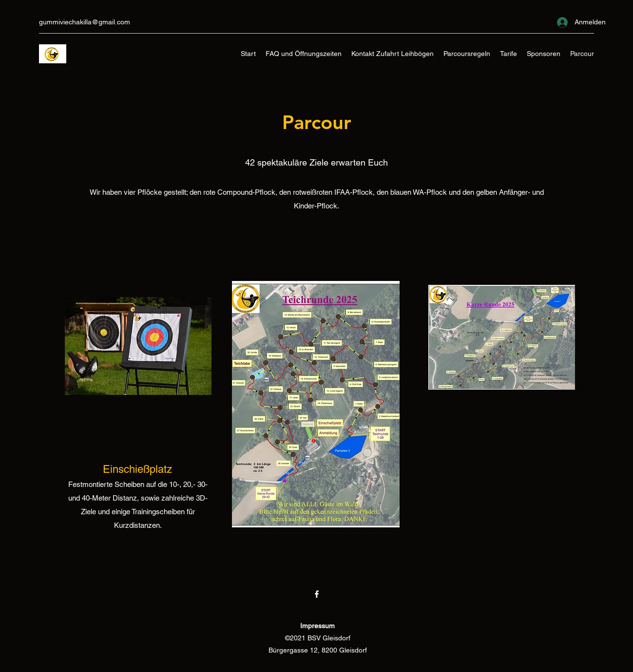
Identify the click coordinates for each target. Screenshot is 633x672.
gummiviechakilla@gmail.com (85, 22)
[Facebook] (317, 594)
